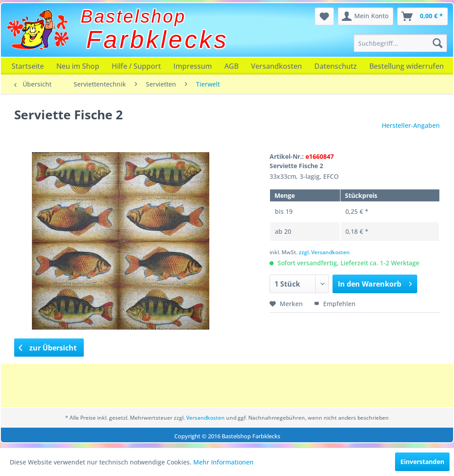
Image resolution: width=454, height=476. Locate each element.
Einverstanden (422, 462)
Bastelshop (133, 16)
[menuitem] (400, 43)
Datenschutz (336, 66)
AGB (231, 66)
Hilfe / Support (136, 66)
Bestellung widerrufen (407, 66)
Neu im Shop (78, 66)
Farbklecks (158, 39)
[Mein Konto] (366, 16)
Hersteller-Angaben (411, 125)
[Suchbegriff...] (400, 43)
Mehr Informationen (223, 462)
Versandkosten (276, 66)
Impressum (193, 66)
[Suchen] (438, 43)
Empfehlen (335, 304)
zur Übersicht (48, 348)
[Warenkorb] (423, 16)
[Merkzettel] (324, 16)
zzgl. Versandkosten (324, 252)
